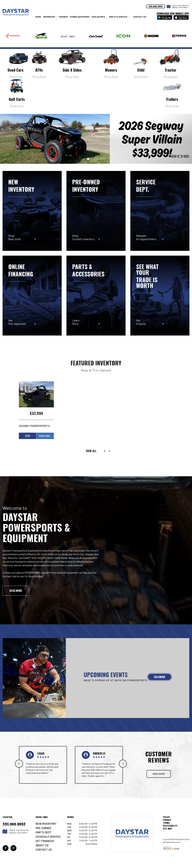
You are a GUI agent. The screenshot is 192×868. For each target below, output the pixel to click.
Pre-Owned (43, 828)
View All (91, 451)
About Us (42, 845)
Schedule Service (48, 837)
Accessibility (170, 826)
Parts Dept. (44, 832)
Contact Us (140, 17)
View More (159, 774)
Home (38, 17)
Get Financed (45, 841)
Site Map (168, 829)
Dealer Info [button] (98, 17)
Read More (16, 591)
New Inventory (46, 824)
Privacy (167, 820)
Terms (166, 823)
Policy (166, 817)
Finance (63, 17)
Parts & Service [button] (118, 17)
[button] (174, 156)
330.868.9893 (14, 824)
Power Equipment (80, 17)
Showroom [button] (49, 17)
